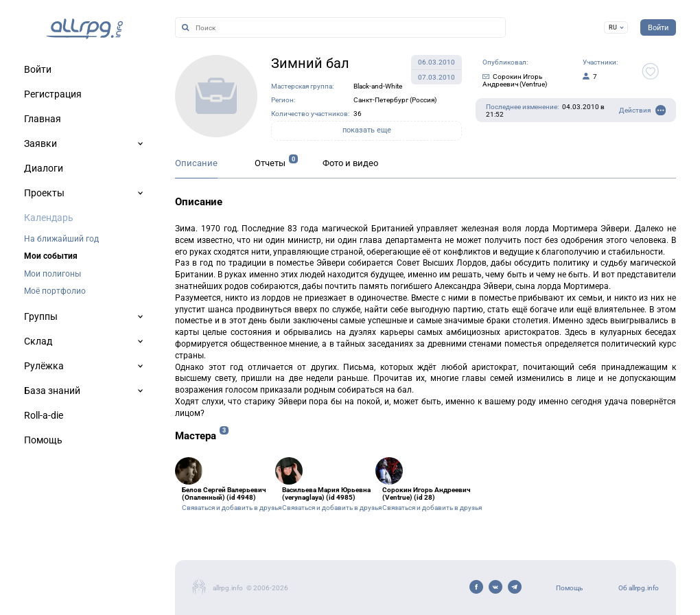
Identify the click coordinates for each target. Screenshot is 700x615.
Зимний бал (310, 63)
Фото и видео (350, 163)
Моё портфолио (55, 291)
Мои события (51, 256)
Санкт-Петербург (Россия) (395, 100)
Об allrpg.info (639, 588)
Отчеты (270, 163)
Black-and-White (378, 86)
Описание (196, 163)
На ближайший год (61, 239)
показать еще (367, 130)
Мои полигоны (52, 274)
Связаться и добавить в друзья (232, 508)
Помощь (569, 588)
